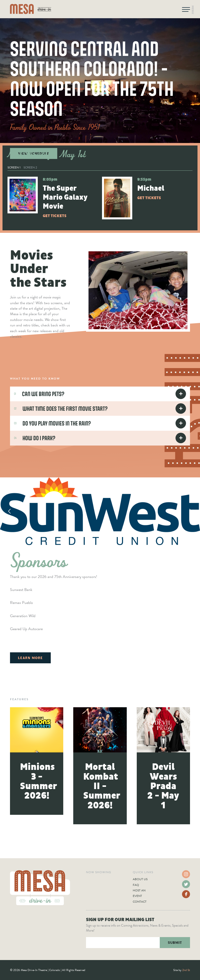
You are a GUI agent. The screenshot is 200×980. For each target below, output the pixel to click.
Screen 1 (14, 167)
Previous (9, 511)
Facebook (186, 894)
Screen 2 (30, 167)
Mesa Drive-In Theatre (31, 9)
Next (190, 511)
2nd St (186, 970)
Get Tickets (55, 216)
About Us (140, 879)
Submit (175, 942)
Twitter (186, 884)
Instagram (186, 874)
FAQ (136, 885)
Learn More (30, 658)
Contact (140, 902)
